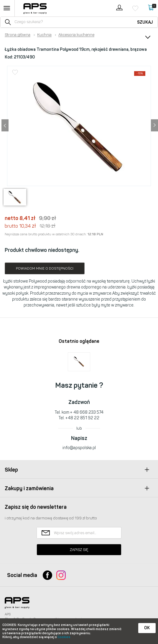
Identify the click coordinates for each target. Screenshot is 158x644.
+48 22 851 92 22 (82, 418)
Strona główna (18, 35)
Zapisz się (79, 550)
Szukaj (145, 22)
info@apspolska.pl (79, 448)
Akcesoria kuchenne (76, 35)
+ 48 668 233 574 (87, 412)
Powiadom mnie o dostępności (45, 268)
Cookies (64, 637)
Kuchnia (44, 35)
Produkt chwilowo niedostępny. (42, 250)
